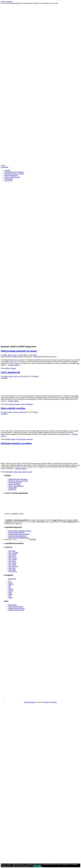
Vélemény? (4, 378)
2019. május (12, 561)
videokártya (29, 404)
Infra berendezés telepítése (16, 533)
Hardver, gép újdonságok (12, 177)
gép (9, 587)
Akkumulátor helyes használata (14, 172)
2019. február (12, 563)
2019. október (13, 559)
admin (6, 376)
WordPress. (54, 702)
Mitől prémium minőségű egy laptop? (19, 351)
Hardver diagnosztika (11, 175)
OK (33, 540)
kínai (18, 439)
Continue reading (15, 365)
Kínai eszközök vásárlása (13, 408)
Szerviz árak (8, 181)
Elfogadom (37, 866)
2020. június (12, 556)
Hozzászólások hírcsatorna (16, 608)
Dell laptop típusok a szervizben (14, 174)
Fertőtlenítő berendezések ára (17, 536)
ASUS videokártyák (10, 372)
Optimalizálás (9, 179)
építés (10, 582)
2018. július (12, 568)
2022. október (13, 554)
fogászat (11, 584)
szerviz (23, 404)
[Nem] (42, 867)
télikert (10, 598)
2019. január (12, 565)
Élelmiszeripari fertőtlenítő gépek (19, 538)
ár (9, 580)
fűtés (10, 586)
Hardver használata (7, 2)
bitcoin (12, 404)
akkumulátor (12, 579)
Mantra (46, 702)
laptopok (13, 368)
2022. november (13, 553)
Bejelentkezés (13, 605)
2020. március (13, 558)
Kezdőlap (7, 170)
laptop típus (17, 472)
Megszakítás (5, 167)
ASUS (7, 404)
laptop (35, 355)
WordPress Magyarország (16, 610)
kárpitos (11, 591)
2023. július (12, 551)
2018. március (13, 571)
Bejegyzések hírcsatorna (16, 607)
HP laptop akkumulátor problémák (19, 534)
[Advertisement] (42, 655)
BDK (5, 355)
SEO (10, 596)
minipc (10, 594)
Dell (7, 472)
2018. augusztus (13, 566)
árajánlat (8, 439)
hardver (7, 368)
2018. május (12, 570)
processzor (30, 439)
